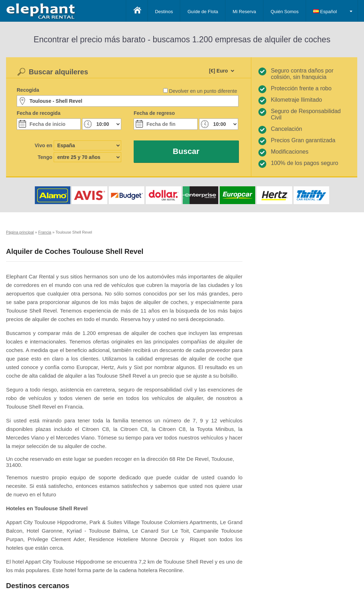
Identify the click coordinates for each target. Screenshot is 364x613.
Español (325, 12)
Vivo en (43, 145)
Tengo (45, 157)
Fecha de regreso (154, 113)
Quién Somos (285, 12)
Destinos (164, 12)
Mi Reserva (244, 12)
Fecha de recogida (39, 113)
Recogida (28, 90)
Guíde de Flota (203, 12)
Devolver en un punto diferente (203, 91)
